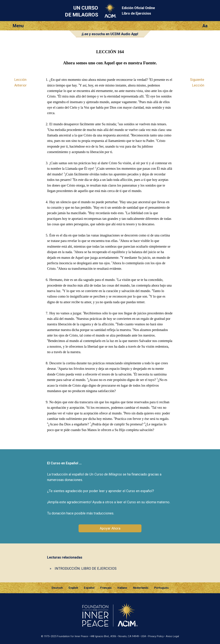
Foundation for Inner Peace (73, 636)
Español (89, 588)
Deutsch (57, 588)
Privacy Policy (156, 636)
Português (161, 588)
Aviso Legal (172, 636)
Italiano (122, 588)
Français (106, 588)
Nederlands (141, 588)
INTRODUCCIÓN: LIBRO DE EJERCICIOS (86, 568)
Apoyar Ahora (110, 528)
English (73, 588)
